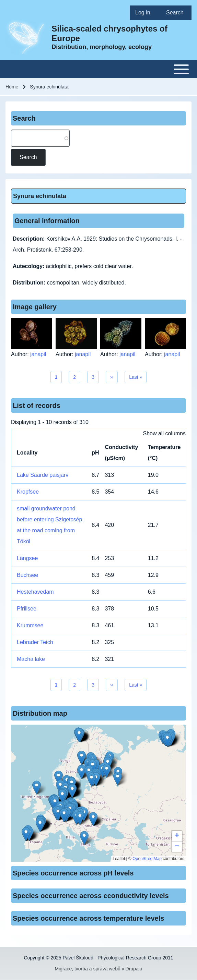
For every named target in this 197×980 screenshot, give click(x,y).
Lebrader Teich (35, 642)
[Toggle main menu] (98, 69)
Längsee (27, 558)
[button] (82, 758)
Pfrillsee (27, 609)
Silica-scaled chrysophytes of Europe (109, 33)
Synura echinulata (40, 196)
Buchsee (27, 575)
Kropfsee (28, 492)
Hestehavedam (35, 592)
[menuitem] (145, 13)
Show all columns (165, 433)
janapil (38, 354)
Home (12, 87)
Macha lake (31, 659)
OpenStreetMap (147, 859)
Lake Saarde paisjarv (43, 475)
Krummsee (30, 625)
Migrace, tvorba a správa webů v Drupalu (98, 969)
